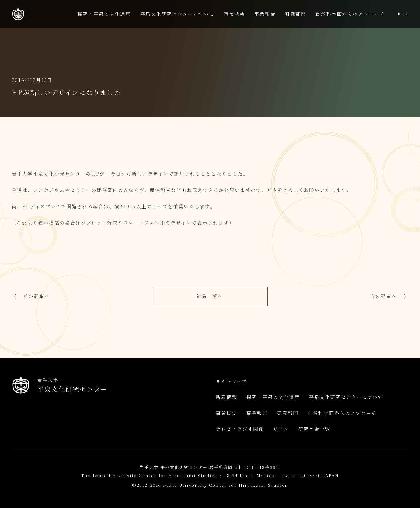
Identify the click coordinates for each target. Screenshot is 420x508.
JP (405, 14)
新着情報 (226, 397)
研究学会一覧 (314, 429)
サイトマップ (231, 381)
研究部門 (296, 14)
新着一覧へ (210, 296)
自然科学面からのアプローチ (350, 14)
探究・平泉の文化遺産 (104, 14)
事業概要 (234, 14)
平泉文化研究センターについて (177, 14)
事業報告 (265, 14)
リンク (281, 429)
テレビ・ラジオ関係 (240, 429)
